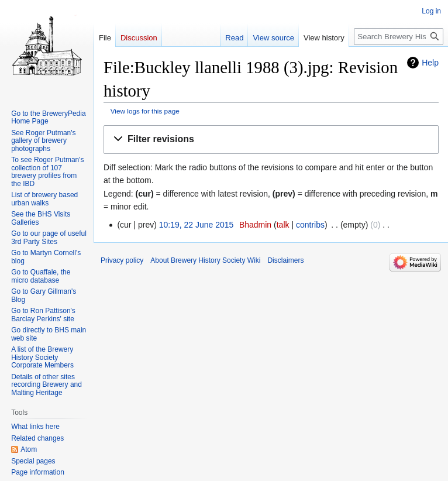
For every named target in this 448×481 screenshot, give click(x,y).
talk (283, 225)
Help (430, 63)
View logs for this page (145, 111)
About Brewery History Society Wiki (205, 260)
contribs (310, 225)
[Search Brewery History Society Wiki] (399, 37)
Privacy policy (122, 260)
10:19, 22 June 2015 (197, 225)
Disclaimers (285, 260)
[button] (271, 140)
